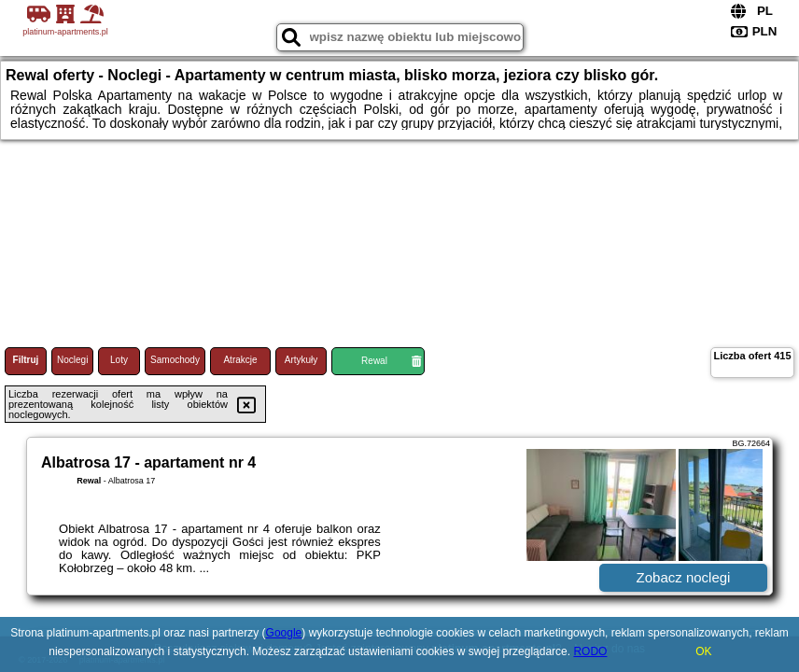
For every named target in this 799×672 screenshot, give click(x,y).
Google (284, 633)
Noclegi (72, 360)
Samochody (175, 360)
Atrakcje (240, 360)
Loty (119, 360)
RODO (590, 651)
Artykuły (301, 360)
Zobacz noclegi (684, 577)
